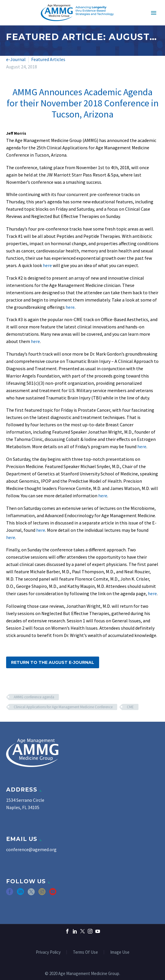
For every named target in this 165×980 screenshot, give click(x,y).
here (47, 265)
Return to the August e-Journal (53, 662)
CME (130, 707)
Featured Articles (48, 59)
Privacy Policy (48, 952)
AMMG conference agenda (34, 697)
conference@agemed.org (31, 849)
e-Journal (16, 59)
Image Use (120, 952)
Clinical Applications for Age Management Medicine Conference (63, 707)
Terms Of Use (85, 952)
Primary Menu (154, 13)
